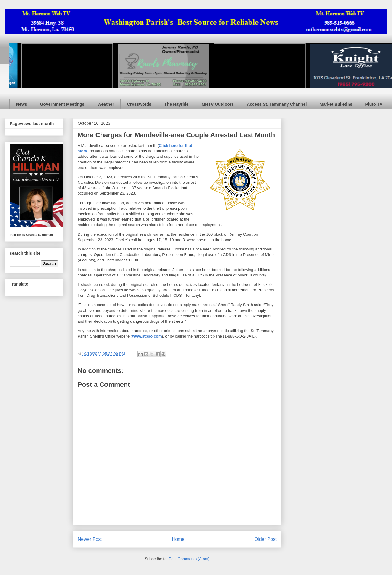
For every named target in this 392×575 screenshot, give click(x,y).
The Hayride (177, 104)
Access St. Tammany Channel (277, 104)
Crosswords (139, 104)
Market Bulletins (336, 104)
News (22, 104)
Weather (106, 104)
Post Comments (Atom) (189, 559)
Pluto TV (374, 104)
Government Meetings (62, 104)
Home (178, 539)
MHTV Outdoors (218, 104)
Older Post (265, 539)
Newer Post (90, 539)
